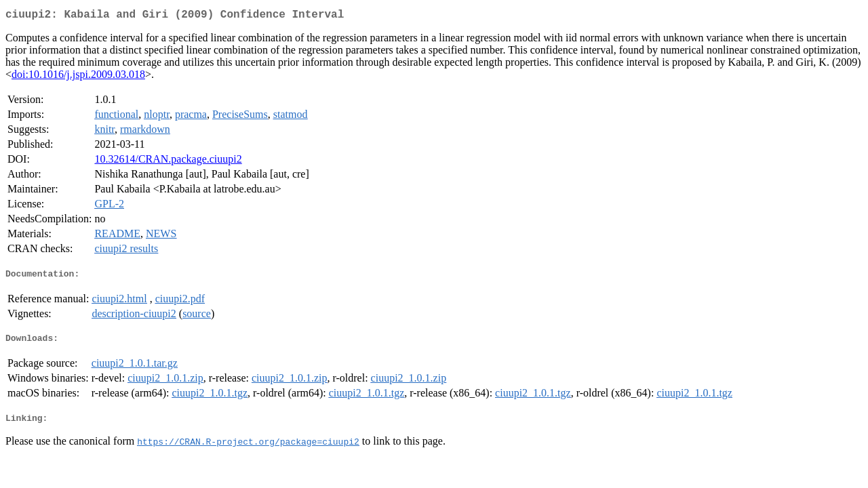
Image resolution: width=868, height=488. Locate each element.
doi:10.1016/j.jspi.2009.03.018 (78, 77)
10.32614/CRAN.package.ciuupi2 (168, 162)
